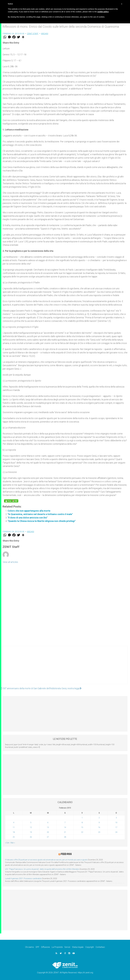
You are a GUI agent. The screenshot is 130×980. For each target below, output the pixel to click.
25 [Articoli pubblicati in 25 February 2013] (14, 837)
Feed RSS (66, 854)
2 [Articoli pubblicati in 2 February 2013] (99, 818)
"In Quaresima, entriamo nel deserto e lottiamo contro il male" (40, 514)
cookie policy (103, 12)
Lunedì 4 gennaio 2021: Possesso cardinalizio (23, 878)
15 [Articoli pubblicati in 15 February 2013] (82, 827)
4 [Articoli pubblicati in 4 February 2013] (14, 823)
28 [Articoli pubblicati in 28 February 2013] (65, 837)
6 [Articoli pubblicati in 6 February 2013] (48, 823)
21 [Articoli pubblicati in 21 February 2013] (65, 832)
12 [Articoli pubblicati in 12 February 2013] (31, 827)
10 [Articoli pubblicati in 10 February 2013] (116, 823)
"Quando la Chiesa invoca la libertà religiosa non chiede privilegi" (42, 521)
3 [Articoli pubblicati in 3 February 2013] (116, 818)
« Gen (7, 843)
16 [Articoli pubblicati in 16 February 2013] (99, 827)
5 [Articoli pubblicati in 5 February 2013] (31, 823)
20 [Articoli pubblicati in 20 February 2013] (48, 832)
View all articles (10, 562)
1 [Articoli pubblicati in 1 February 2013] (82, 818)
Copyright (90, 947)
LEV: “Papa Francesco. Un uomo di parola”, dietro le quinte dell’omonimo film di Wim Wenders (42, 869)
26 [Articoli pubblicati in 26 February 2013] (31, 837)
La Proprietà (57, 947)
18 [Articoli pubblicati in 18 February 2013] (14, 832)
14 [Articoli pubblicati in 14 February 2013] (65, 827)
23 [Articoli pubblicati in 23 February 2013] (99, 832)
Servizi (67, 947)
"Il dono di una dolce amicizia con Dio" (28, 518)
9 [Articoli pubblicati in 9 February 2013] (99, 823)
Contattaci (100, 947)
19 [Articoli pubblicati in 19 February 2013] (31, 832)
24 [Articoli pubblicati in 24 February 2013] (116, 832)
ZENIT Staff (33, 34)
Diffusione (46, 947)
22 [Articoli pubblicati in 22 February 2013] (82, 832)
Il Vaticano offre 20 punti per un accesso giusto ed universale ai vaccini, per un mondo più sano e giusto (46, 860)
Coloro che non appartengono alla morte (29, 511)
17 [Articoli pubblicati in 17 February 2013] (116, 827)
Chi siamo (30, 947)
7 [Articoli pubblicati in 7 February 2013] (65, 823)
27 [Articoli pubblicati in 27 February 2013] (48, 837)
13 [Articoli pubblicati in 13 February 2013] (48, 827)
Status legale (78, 947)
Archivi (45, 34)
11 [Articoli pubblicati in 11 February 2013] (14, 827)
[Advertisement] (65, 668)
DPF (38, 947)
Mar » (13, 843)
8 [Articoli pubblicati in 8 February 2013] (82, 823)
